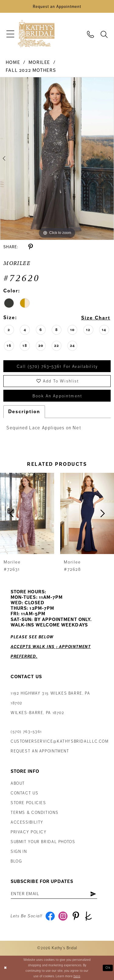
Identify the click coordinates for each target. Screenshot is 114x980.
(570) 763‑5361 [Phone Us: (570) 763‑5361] (26, 732)
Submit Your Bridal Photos (43, 842)
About (18, 783)
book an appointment (57, 396)
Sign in (19, 852)
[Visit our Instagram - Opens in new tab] (63, 916)
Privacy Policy (29, 832)
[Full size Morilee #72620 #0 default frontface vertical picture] (57, 159)
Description (24, 412)
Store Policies (28, 803)
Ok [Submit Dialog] (108, 968)
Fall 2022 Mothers (31, 70)
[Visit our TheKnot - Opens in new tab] (89, 916)
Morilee (39, 62)
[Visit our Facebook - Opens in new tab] (50, 916)
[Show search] (104, 34)
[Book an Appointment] (57, 6)
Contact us (24, 793)
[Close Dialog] (5, 968)
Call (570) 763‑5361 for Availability (57, 366)
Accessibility (27, 822)
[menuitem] (10, 34)
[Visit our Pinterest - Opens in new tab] (76, 916)
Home (13, 62)
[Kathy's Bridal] (36, 34)
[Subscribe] (93, 894)
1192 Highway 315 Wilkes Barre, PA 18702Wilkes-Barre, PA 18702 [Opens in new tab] (50, 703)
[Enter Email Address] (54, 894)
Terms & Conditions (35, 813)
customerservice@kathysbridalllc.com (60, 741)
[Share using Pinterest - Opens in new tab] (31, 247)
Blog (16, 861)
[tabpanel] (57, 159)
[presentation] (27, 513)
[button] (10, 34)
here (77, 976)
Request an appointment (40, 751)
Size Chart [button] (96, 318)
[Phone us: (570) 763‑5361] (90, 34)
